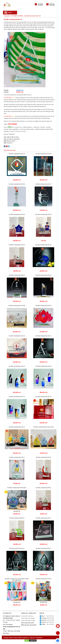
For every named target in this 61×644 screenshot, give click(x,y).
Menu (10, 13)
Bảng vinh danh (11, 141)
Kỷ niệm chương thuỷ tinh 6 (43, 488)
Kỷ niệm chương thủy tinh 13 (43, 397)
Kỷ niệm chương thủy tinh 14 (17, 397)
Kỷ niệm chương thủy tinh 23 (43, 245)
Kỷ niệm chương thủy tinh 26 (17, 214)
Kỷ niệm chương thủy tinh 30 (17, 154)
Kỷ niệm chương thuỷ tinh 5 (17, 518)
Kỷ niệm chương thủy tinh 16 (17, 366)
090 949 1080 (50, 618)
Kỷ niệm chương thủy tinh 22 (17, 275)
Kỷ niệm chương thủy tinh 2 (43, 548)
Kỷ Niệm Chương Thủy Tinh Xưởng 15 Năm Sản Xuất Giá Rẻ (17, 579)
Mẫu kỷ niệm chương (13, 137)
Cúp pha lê (9, 143)
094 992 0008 (51, 620)
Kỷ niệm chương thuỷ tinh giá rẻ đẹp (43, 427)
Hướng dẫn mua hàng (27, 616)
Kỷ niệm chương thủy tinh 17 (43, 336)
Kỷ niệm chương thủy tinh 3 (17, 548)
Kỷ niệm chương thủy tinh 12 (17, 427)
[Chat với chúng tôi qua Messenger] (58, 641)
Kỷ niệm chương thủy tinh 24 (17, 245)
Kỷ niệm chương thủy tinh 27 (43, 184)
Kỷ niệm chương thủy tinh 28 (17, 184)
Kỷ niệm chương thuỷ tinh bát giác (17, 488)
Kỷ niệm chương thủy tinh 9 (17, 457)
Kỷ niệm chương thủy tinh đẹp (17, 305)
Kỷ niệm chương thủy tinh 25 (43, 214)
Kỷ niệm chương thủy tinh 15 (43, 366)
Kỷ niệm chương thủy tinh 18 (17, 336)
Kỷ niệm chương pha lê (13, 139)
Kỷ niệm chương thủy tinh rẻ (43, 579)
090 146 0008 (50, 624)
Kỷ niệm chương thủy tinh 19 (43, 305)
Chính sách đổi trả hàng (28, 620)
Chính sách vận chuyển (28, 618)
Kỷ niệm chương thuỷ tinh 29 (43, 154)
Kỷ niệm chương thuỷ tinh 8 (43, 457)
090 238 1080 (50, 616)
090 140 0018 (50, 622)
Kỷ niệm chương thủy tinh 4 (43, 518)
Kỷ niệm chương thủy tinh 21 (43, 275)
